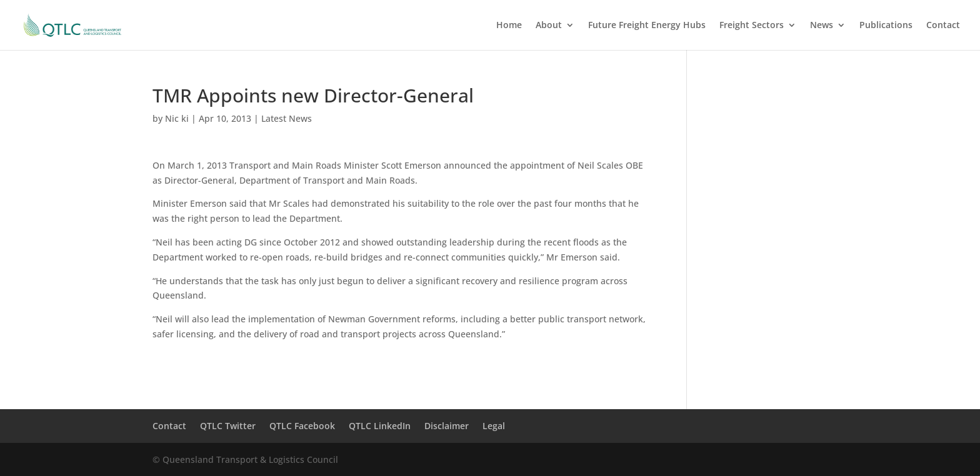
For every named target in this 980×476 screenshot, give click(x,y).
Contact (943, 26)
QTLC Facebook (302, 426)
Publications (886, 26)
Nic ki (177, 118)
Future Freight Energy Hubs (647, 26)
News (822, 26)
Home (509, 26)
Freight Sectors (752, 26)
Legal (494, 426)
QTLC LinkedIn (380, 426)
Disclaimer (447, 426)
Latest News (287, 118)
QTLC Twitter (228, 426)
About (549, 26)
